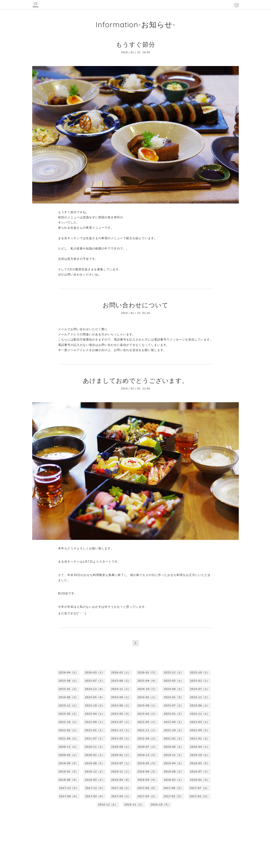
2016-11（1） (134, 805)
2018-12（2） (95, 772)
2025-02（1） (200, 681)
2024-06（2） (68, 697)
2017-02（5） (173, 796)
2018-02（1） (173, 780)
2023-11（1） (68, 705)
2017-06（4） (69, 796)
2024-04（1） (121, 697)
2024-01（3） (173, 697)
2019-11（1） (173, 755)
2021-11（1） (147, 730)
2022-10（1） (68, 722)
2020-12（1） (68, 747)
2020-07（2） (147, 747)
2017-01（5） (199, 796)
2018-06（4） (68, 780)
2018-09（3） (147, 772)
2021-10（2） (173, 730)
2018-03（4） (147, 780)
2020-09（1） (121, 747)
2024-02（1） (147, 697)
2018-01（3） (200, 780)
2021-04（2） (147, 739)
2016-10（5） (160, 805)
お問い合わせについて (135, 305)
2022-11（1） (200, 714)
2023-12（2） (200, 697)
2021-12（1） (121, 730)
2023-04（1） (95, 714)
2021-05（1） (121, 739)
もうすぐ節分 (135, 44)
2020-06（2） (173, 747)
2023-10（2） (95, 705)
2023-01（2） (173, 714)
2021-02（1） (173, 739)
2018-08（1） (173, 772)
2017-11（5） (95, 788)
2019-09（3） (68, 763)
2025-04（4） (147, 681)
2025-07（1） (95, 681)
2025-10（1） (200, 672)
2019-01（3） (68, 772)
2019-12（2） (147, 755)
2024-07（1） (200, 689)
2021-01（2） (200, 739)
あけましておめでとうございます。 (136, 380)
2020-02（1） (95, 755)
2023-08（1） (147, 705)
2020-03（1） (68, 755)
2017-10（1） (121, 788)
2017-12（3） (69, 788)
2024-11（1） (121, 689)
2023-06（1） (200, 705)
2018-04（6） (121, 780)
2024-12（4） (95, 689)
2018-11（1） (121, 772)
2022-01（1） (95, 730)
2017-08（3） (173, 788)
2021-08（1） (68, 739)
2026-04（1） (68, 672)
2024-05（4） (95, 697)
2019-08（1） (95, 763)
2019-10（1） (200, 755)
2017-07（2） (199, 788)
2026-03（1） (95, 672)
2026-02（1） (121, 672)
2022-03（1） (200, 722)
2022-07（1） (121, 722)
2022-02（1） (68, 730)
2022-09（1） (95, 722)
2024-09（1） (173, 689)
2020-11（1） (95, 747)
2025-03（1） (173, 681)
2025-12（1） (173, 672)
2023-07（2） (173, 705)
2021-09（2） (200, 730)
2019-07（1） (121, 763)
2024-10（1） (147, 689)
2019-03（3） (200, 763)
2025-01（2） (68, 689)
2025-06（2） (121, 681)
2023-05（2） (68, 714)
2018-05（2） (95, 780)
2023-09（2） (121, 705)
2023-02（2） (147, 714)
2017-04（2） (121, 796)
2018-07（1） (200, 772)
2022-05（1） (147, 722)
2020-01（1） (121, 755)
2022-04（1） (173, 722)
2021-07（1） (95, 739)
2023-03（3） (121, 714)
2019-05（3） (147, 763)
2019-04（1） (173, 763)
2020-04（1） (200, 747)
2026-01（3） (147, 672)
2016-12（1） (108, 805)
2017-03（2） (147, 796)
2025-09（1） (68, 681)
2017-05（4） (95, 796)
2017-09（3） (147, 788)
